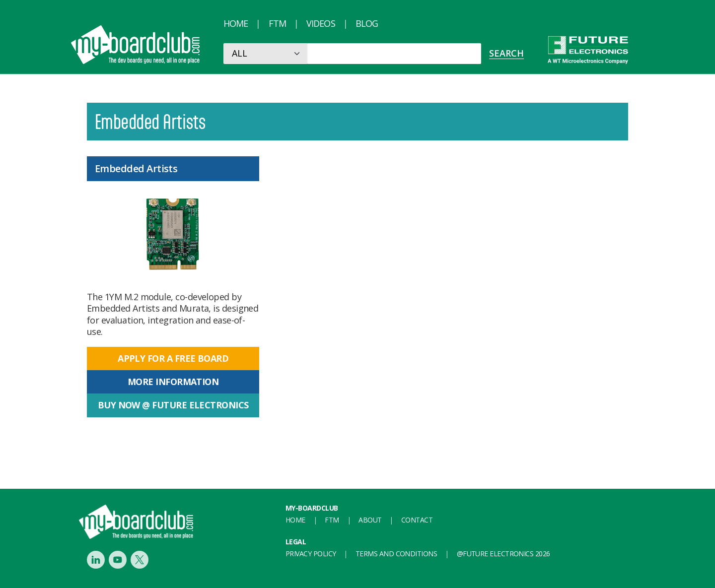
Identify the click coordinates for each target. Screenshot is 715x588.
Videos (321, 23)
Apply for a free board (173, 358)
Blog (367, 23)
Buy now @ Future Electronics (173, 405)
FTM (277, 23)
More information (173, 382)
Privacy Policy (311, 554)
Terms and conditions (396, 554)
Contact (417, 520)
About (370, 520)
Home (236, 23)
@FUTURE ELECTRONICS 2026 (503, 554)
